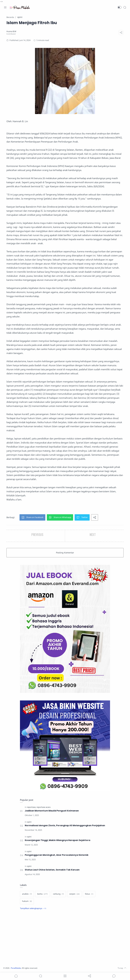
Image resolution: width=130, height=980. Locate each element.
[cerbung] (58, 894)
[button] (119, 7)
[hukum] (27, 901)
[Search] (125, 7)
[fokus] (89, 894)
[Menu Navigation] (5, 7)
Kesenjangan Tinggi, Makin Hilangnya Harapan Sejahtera (58, 840)
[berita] (42, 894)
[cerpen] (74, 894)
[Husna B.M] (11, 31)
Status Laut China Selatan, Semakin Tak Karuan (52, 870)
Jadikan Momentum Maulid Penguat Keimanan (52, 811)
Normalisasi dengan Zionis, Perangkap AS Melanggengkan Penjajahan (65, 825)
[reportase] (31, 807)
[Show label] (33, 908)
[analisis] (27, 894)
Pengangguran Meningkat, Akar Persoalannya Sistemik (57, 855)
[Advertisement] (65, 939)
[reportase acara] (43, 807)
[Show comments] (114, 976)
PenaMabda (17, 968)
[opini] (29, 822)
